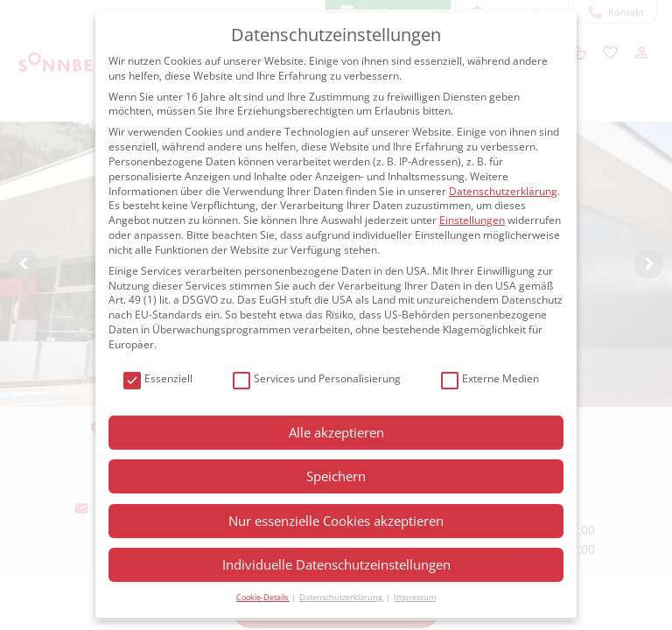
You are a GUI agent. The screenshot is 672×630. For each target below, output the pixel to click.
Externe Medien (490, 379)
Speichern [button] (336, 476)
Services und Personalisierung (317, 379)
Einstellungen (472, 220)
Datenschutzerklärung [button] (342, 597)
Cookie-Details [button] (263, 597)
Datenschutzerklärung (503, 191)
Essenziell (158, 379)
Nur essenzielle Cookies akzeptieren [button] (336, 521)
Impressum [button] (415, 597)
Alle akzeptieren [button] (336, 432)
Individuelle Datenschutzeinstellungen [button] (336, 564)
